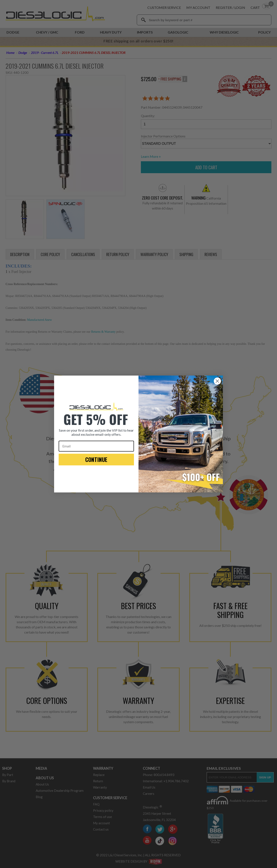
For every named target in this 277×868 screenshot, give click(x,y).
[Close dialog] (217, 381)
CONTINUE (96, 459)
